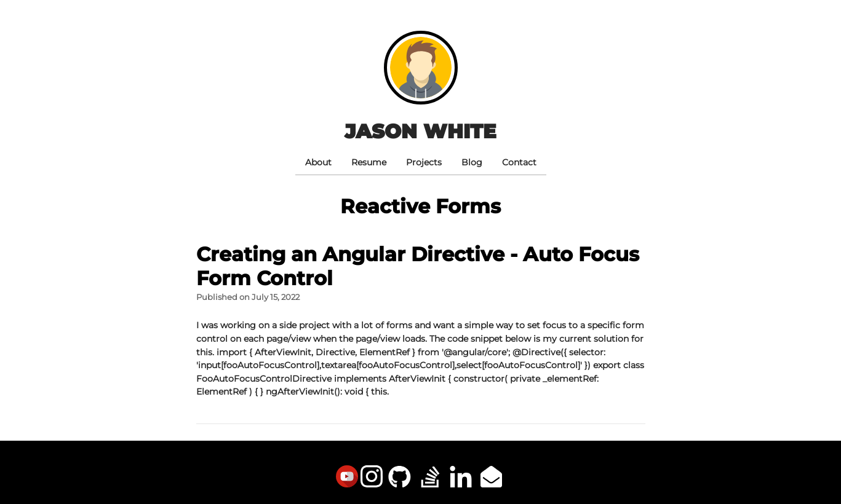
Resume (369, 162)
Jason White (420, 131)
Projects (424, 162)
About (318, 162)
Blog (472, 162)
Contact (519, 162)
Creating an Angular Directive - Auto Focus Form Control (418, 266)
